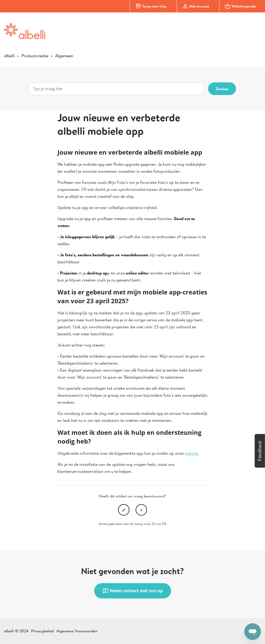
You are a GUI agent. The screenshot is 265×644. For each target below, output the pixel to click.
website (192, 453)
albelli (9, 56)
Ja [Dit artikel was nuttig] (124, 510)
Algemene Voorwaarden (77, 631)
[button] (260, 451)
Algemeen (64, 56)
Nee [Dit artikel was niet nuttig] (141, 510)
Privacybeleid (42, 631)
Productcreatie (35, 56)
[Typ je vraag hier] (117, 89)
